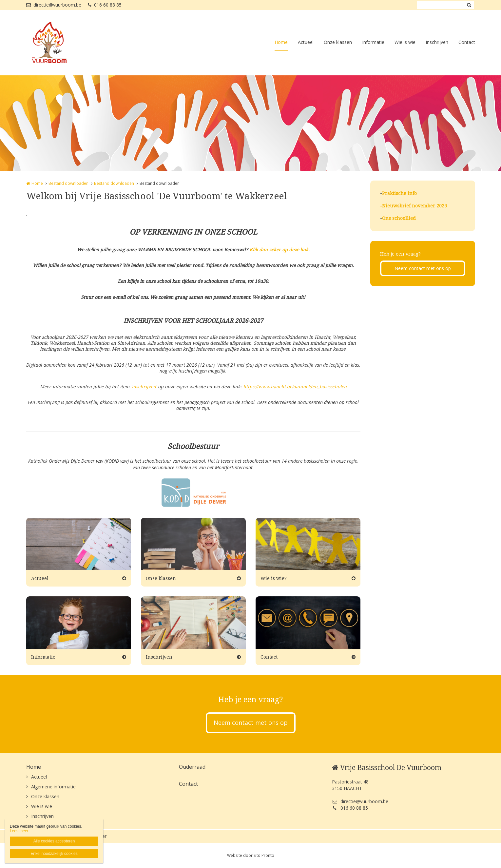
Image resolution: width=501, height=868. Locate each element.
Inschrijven (437, 42)
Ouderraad (192, 767)
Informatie (373, 42)
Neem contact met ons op (423, 268)
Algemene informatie (53, 787)
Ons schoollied (399, 218)
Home (281, 42)
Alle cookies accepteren (54, 841)
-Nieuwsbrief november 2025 (414, 206)
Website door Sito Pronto (251, 855)
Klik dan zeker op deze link (279, 250)
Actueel (306, 42)
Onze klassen (338, 42)
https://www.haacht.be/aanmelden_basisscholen (295, 386)
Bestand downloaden (68, 183)
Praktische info (399, 193)
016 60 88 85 (105, 5)
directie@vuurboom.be (54, 5)
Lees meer (19, 831)
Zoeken (469, 5)
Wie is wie (405, 42)
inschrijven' (145, 386)
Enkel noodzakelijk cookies (54, 854)
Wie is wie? (274, 578)
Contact (467, 42)
